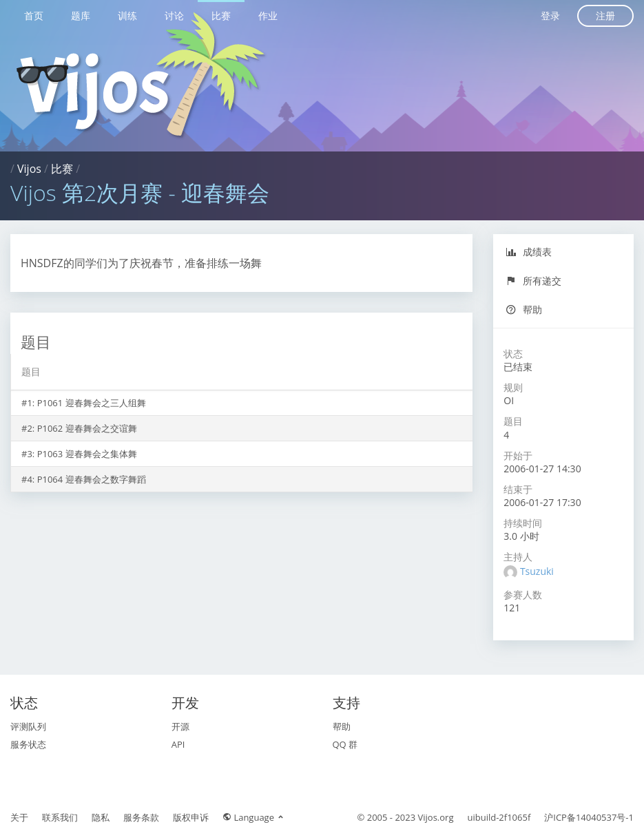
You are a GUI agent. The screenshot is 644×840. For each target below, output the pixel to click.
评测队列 (28, 726)
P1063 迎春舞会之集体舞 (87, 454)
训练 (127, 15)
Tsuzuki (537, 571)
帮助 (524, 309)
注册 (605, 15)
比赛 (221, 15)
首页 (34, 15)
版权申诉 (191, 817)
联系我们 (60, 817)
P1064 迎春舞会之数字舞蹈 (92, 479)
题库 (81, 15)
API (178, 744)
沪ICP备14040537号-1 (589, 817)
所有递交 (533, 281)
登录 (550, 15)
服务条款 (141, 817)
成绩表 (529, 252)
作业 (268, 15)
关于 (19, 817)
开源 (180, 726)
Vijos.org (436, 817)
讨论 (174, 15)
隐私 (101, 817)
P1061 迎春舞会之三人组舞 (92, 403)
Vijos (29, 169)
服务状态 (28, 744)
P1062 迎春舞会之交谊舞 (87, 428)
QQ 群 (345, 744)
